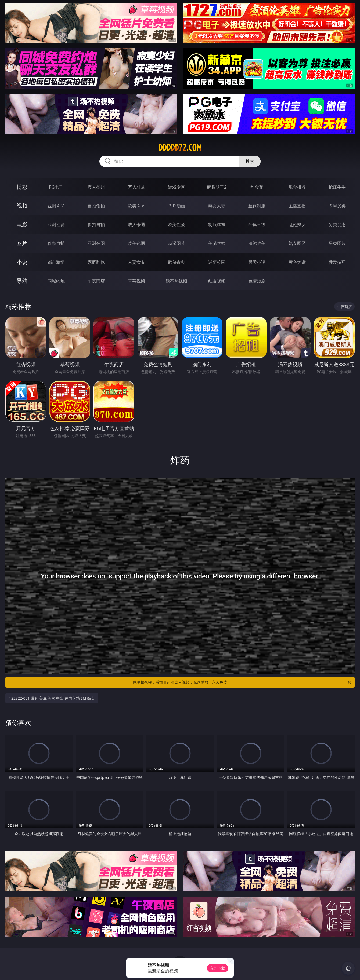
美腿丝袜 (217, 243)
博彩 (22, 187)
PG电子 (56, 187)
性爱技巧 (337, 262)
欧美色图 (136, 243)
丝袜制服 (257, 206)
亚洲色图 (96, 243)
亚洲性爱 (56, 225)
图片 (22, 243)
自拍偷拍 (96, 206)
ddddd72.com (180, 148)
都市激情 (56, 262)
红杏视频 (217, 281)
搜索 (250, 161)
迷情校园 (217, 262)
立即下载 (218, 968)
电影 (22, 224)
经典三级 (257, 225)
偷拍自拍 (96, 225)
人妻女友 (136, 262)
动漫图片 (177, 243)
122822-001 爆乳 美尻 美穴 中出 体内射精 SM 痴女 (52, 698)
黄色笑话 (297, 262)
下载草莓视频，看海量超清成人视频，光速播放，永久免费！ (241, 682)
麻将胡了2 (217, 187)
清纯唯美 (257, 243)
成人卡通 (136, 225)
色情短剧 (257, 281)
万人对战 (136, 187)
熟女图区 (297, 243)
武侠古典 (177, 262)
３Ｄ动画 (177, 206)
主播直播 (297, 206)
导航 (22, 281)
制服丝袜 (217, 225)
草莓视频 (136, 281)
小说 (22, 262)
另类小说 (257, 262)
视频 (22, 206)
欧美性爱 (177, 225)
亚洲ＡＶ (56, 206)
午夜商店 (96, 281)
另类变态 (337, 225)
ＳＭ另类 (337, 206)
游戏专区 (177, 187)
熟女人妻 (217, 206)
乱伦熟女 (297, 225)
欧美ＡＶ (136, 206)
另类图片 (337, 243)
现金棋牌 (297, 187)
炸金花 (257, 187)
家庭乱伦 (96, 262)
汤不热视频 (177, 281)
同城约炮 (56, 281)
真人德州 (96, 187)
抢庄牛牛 (337, 187)
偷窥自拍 (56, 243)
